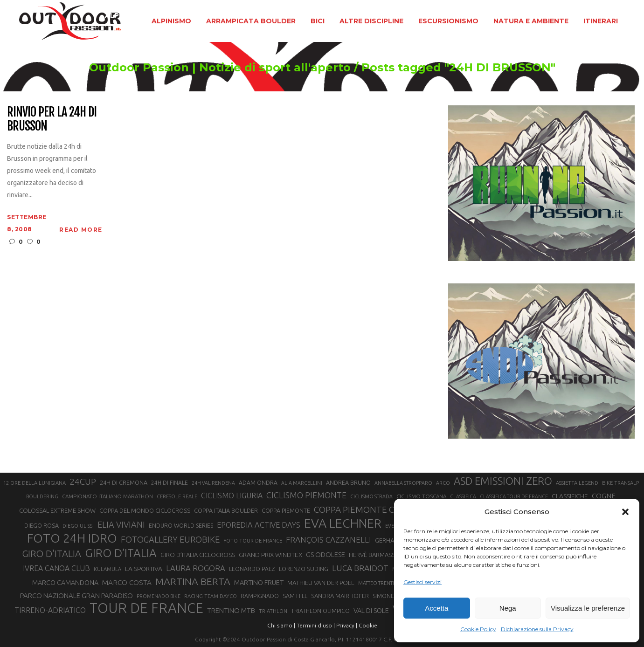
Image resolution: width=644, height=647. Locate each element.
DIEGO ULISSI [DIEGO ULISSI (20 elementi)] (78, 526)
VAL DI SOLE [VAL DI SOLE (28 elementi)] (371, 610)
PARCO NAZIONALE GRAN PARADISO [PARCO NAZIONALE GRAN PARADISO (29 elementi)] (76, 595)
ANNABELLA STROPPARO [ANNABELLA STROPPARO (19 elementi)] (403, 483)
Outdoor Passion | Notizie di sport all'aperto (220, 68)
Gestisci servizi (422, 582)
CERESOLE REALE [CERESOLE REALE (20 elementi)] (177, 496)
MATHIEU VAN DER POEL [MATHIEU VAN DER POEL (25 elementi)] (321, 583)
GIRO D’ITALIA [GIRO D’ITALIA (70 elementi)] (121, 553)
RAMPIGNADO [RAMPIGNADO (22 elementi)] (260, 596)
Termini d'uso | (316, 625)
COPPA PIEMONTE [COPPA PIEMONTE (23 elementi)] (286, 510)
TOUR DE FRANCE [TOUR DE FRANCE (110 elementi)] (146, 608)
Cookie (368, 625)
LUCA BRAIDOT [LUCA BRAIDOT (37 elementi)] (360, 568)
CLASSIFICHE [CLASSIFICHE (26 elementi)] (570, 496)
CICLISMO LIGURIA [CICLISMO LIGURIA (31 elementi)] (232, 496)
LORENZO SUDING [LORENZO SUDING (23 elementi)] (304, 569)
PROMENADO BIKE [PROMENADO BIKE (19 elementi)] (159, 596)
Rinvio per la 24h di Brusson (52, 119)
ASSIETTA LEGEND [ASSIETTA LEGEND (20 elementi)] (577, 483)
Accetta (436, 608)
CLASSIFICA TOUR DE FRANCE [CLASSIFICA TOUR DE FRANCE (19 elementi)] (514, 496)
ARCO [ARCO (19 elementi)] (443, 483)
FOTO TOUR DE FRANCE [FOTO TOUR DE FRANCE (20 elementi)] (253, 541)
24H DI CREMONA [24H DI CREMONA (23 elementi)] (124, 482)
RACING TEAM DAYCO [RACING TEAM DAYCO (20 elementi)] (211, 596)
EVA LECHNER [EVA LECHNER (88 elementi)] (343, 523)
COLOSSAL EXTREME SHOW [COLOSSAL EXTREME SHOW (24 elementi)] (57, 510)
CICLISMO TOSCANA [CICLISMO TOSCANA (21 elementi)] (421, 496)
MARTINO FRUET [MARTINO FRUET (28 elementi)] (259, 582)
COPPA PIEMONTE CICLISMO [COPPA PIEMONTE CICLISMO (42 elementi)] (371, 509)
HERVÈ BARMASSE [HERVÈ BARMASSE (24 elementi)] (374, 555)
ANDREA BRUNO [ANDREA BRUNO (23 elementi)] (348, 482)
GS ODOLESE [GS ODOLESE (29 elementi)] (325, 554)
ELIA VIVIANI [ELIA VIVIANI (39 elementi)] (121, 524)
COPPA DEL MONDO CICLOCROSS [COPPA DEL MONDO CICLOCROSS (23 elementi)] (145, 510)
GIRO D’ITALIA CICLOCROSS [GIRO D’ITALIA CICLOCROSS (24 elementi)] (198, 555)
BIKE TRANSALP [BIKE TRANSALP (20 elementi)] (620, 483)
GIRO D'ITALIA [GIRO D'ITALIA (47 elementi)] (52, 554)
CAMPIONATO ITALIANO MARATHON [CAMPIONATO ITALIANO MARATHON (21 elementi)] (107, 496)
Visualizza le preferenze (588, 608)
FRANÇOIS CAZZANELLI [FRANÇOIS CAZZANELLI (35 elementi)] (329, 540)
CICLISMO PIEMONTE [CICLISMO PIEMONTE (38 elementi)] (306, 495)
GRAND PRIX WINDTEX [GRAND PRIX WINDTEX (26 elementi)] (270, 555)
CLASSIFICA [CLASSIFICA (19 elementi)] (463, 496)
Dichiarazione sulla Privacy (537, 629)
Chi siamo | (281, 625)
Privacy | (347, 625)
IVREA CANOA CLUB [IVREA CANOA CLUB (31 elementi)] (56, 568)
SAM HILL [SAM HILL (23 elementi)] (295, 596)
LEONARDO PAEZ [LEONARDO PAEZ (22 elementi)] (252, 569)
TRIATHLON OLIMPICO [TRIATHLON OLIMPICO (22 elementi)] (320, 611)
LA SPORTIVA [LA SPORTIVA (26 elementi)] (144, 569)
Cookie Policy (478, 629)
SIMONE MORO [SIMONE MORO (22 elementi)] (393, 596)
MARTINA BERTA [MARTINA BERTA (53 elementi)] (193, 581)
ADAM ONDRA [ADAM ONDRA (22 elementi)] (258, 483)
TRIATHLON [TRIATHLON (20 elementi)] (273, 611)
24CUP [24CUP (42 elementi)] (83, 482)
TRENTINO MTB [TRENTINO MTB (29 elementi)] (231, 610)
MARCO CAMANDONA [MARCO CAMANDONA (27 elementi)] (65, 583)
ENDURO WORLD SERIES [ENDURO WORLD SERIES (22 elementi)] (181, 526)
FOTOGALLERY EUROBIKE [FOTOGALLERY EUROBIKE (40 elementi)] (170, 539)
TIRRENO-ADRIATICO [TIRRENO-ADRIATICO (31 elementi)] (50, 610)
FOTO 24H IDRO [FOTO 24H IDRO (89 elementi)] (72, 538)
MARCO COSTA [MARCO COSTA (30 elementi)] (127, 582)
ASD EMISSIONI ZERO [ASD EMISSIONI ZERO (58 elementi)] (503, 481)
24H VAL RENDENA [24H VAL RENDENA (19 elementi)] (213, 483)
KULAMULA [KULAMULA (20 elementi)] (107, 569)
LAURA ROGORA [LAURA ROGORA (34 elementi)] (196, 568)
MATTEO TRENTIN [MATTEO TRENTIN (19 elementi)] (378, 583)
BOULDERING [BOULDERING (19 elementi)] (42, 496)
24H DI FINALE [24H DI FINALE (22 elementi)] (170, 483)
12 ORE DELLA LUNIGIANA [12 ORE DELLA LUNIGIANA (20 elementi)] (35, 483)
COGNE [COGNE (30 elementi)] (604, 496)
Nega (508, 608)
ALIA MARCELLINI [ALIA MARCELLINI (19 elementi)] (302, 483)
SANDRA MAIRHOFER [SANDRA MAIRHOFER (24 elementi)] (340, 596)
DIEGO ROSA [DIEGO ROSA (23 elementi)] (42, 525)
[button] (625, 512)
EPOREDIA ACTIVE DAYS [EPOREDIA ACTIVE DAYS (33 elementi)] (259, 525)
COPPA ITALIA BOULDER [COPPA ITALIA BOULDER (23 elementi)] (226, 510)
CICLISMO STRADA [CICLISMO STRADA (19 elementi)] (371, 496)
